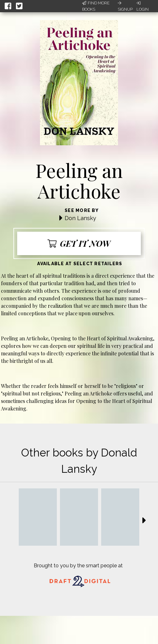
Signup (125, 6)
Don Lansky (80, 218)
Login (143, 6)
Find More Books (96, 6)
